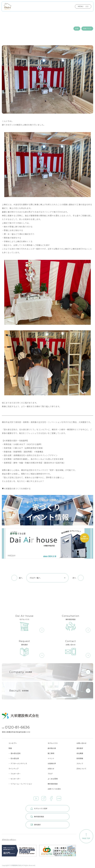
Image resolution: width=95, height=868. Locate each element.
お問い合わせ (82, 743)
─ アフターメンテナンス (18, 763)
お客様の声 (52, 763)
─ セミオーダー (15, 779)
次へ (74, 578)
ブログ (50, 774)
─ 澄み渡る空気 (15, 753)
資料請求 (80, 748)
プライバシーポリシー (9, 840)
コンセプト (13, 743)
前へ (21, 578)
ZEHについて (81, 769)
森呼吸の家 (52, 748)
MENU (83, 6)
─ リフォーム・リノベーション (20, 784)
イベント (51, 758)
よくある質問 (53, 779)
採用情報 (80, 758)
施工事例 (51, 753)
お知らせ (51, 769)
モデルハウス (53, 743)
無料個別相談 (53, 784)
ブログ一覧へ (47, 578)
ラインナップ (13, 769)
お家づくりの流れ (54, 789)
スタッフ (80, 763)
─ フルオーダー (15, 774)
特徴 (10, 748)
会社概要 (80, 753)
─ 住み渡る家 (14, 758)
